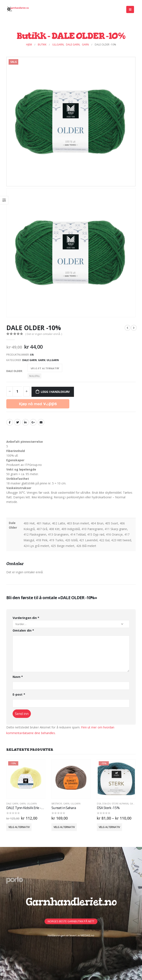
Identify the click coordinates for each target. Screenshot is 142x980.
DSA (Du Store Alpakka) (115, 804)
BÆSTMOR (57, 804)
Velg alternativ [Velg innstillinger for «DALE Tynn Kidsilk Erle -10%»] (19, 827)
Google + (33, 422)
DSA (99, 804)
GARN (42, 360)
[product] (26, 779)
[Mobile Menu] (130, 9)
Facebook (10, 422)
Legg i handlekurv (55, 392)
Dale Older (14, 371)
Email (41, 422)
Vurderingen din (26, 618)
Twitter (17, 422)
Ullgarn (53, 360)
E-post (19, 694)
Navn (18, 677)
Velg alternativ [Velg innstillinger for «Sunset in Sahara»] (64, 827)
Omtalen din (23, 630)
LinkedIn (25, 422)
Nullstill (34, 376)
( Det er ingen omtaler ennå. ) (44, 334)
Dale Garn (30, 360)
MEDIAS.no (87, 935)
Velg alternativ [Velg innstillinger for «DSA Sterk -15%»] (109, 827)
